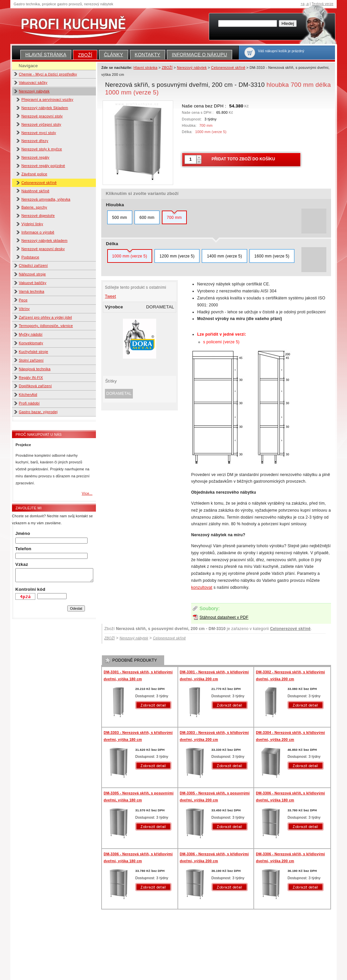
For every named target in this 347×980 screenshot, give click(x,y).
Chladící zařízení (33, 265)
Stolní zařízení (31, 360)
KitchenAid (28, 395)
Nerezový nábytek (34, 91)
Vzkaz (22, 564)
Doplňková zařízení (35, 386)
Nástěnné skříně (35, 191)
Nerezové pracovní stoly (42, 116)
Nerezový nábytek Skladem (45, 108)
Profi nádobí (29, 403)
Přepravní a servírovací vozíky (47, 99)
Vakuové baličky (33, 283)
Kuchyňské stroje (34, 352)
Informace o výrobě (38, 232)
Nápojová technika (35, 369)
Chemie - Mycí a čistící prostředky (48, 74)
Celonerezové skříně (39, 183)
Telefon (23, 549)
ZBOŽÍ (85, 55)
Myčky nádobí (31, 334)
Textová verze (323, 4)
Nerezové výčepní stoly (41, 124)
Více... (87, 493)
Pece (23, 300)
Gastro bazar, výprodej (38, 412)
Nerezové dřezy (35, 141)
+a (303, 4)
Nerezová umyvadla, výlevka (46, 199)
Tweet (110, 296)
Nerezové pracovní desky (43, 249)
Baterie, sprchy (34, 207)
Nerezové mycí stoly (39, 133)
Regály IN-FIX (31, 378)
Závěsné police (34, 174)
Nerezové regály (35, 157)
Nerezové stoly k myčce (42, 149)
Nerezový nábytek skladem (44, 241)
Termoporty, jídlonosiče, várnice (46, 326)
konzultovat (202, 587)
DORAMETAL (119, 394)
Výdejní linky (32, 224)
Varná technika (32, 291)
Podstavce (30, 257)
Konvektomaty (31, 343)
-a (307, 4)
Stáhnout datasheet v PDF (224, 617)
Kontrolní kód (30, 589)
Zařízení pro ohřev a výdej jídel (46, 317)
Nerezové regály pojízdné (43, 166)
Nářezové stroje (32, 274)
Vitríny (24, 309)
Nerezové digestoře (38, 216)
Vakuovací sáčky (33, 82)
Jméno (23, 533)
